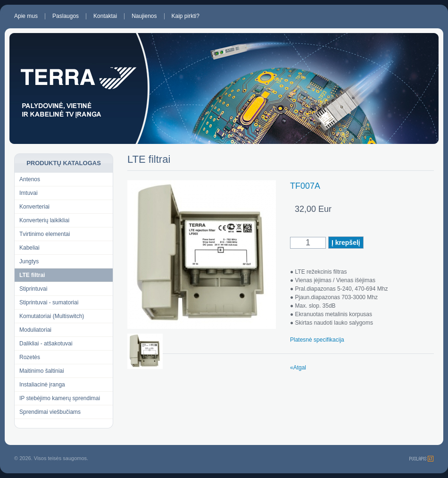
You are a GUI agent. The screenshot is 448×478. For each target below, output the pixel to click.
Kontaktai (105, 16)
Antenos (30, 179)
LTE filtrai (32, 275)
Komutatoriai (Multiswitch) (52, 316)
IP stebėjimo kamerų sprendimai (60, 398)
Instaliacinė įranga (42, 385)
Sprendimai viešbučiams (50, 412)
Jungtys (29, 261)
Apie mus (26, 16)
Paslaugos (66, 16)
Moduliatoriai (35, 330)
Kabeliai (29, 248)
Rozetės (30, 357)
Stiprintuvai (33, 289)
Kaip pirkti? (186, 16)
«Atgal (298, 368)
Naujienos (144, 16)
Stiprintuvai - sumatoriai (49, 302)
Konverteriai (34, 207)
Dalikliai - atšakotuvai (46, 344)
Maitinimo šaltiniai (42, 371)
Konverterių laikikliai (44, 220)
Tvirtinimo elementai (45, 234)
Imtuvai (29, 193)
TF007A (305, 186)
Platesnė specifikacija (317, 340)
